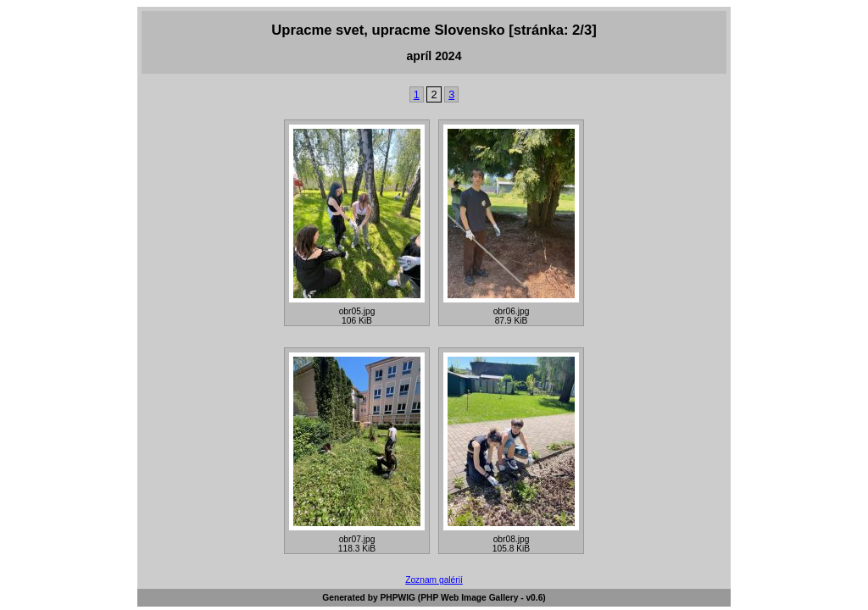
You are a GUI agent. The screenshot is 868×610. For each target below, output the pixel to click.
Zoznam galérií (434, 580)
